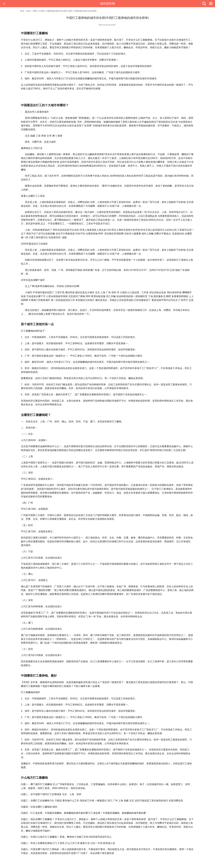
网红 (35, 11)
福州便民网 (107, 4)
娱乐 (29, 11)
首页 (22, 11)
